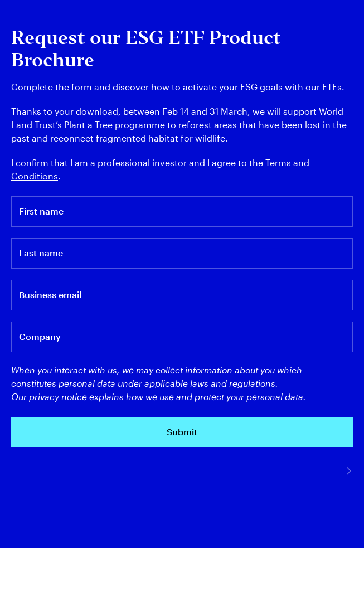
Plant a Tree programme (115, 125)
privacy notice (58, 397)
